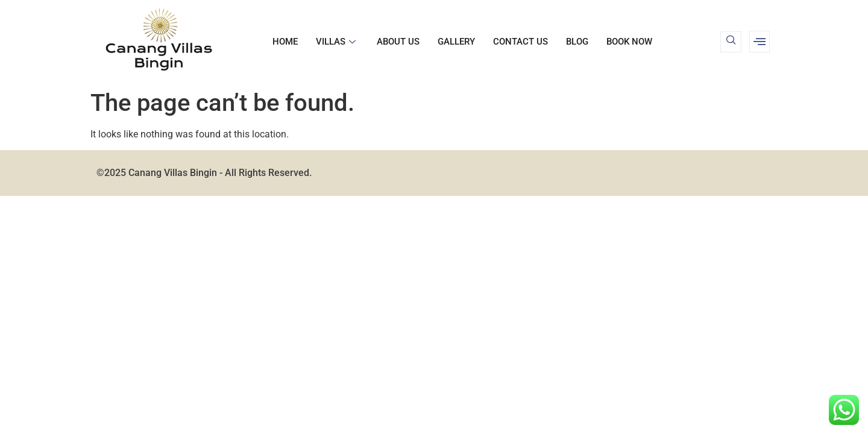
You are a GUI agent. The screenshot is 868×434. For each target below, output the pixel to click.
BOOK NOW (629, 42)
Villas (337, 42)
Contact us (520, 42)
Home (285, 42)
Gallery (456, 42)
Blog (577, 42)
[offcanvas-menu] (759, 42)
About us (398, 42)
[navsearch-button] (731, 42)
